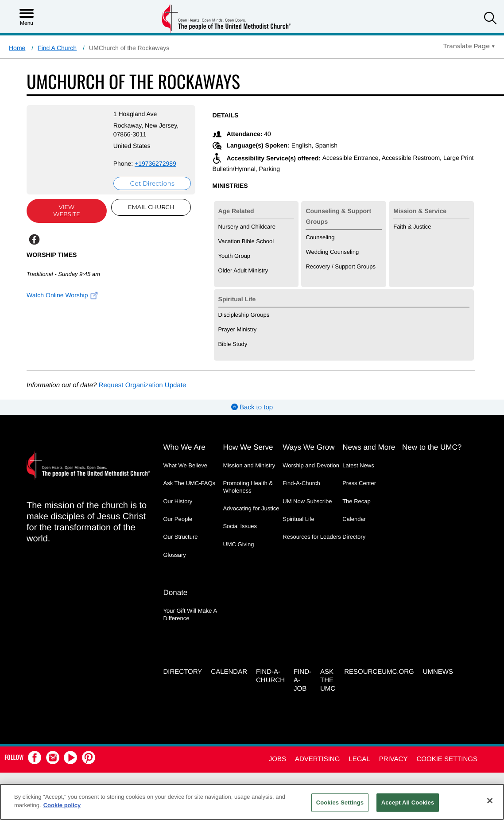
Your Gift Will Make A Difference (190, 612)
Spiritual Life (299, 518)
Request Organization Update (143, 385)
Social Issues (240, 526)
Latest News (358, 465)
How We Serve (248, 447)
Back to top (252, 407)
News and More (369, 447)
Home (17, 48)
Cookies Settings (340, 803)
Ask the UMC (328, 678)
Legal (359, 756)
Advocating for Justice (251, 507)
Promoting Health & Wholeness (248, 486)
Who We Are (184, 447)
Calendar (354, 518)
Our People (178, 518)
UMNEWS (438, 669)
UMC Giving (238, 543)
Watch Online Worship (62, 295)
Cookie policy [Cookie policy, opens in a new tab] (62, 805)
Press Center (359, 483)
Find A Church (57, 48)
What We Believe (185, 465)
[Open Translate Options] (469, 46)
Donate (176, 591)
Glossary (175, 554)
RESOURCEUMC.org (379, 669)
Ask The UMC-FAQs (190, 483)
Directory (354, 536)
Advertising (317, 756)
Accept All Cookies (408, 803)
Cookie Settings (447, 756)
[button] (490, 19)
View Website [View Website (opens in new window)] (64, 211)
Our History (178, 500)
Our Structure (181, 536)
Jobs (277, 756)
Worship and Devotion (311, 465)
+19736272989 (149, 163)
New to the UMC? (432, 447)
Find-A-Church (301, 483)
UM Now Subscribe (307, 500)
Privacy (394, 756)
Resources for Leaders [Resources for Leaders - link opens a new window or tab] (312, 536)
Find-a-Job (302, 678)
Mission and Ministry (249, 465)
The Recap (357, 500)
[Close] (490, 801)
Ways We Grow (308, 447)
